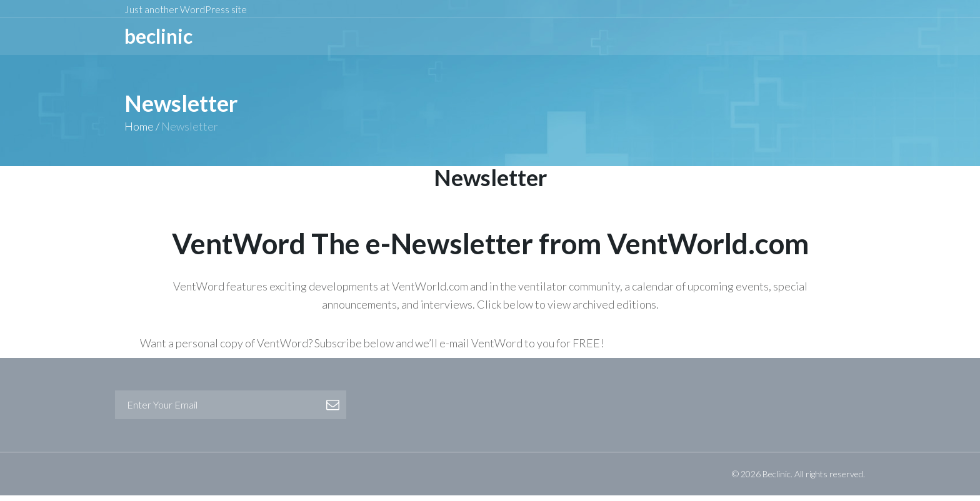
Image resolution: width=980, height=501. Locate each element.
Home (139, 132)
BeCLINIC (158, 39)
